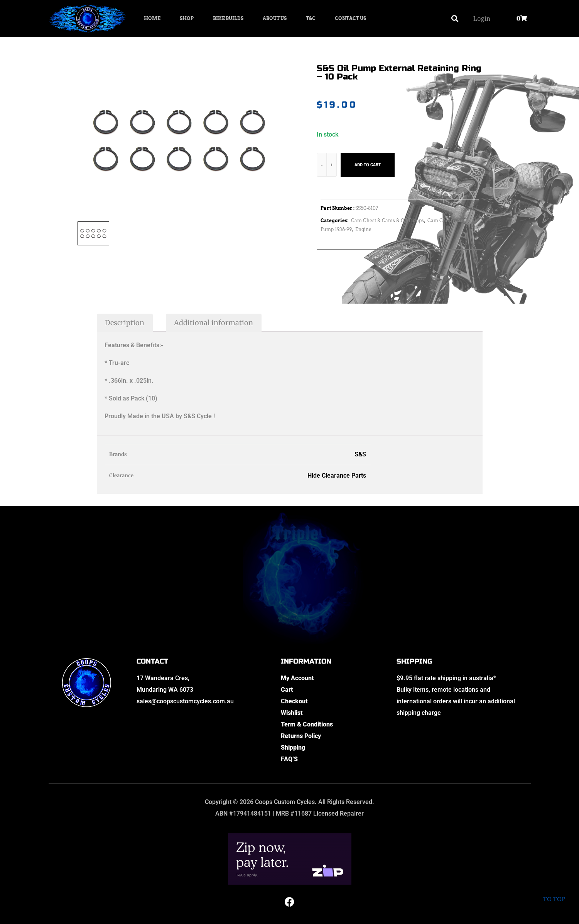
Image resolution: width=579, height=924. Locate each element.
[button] (455, 19)
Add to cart (368, 165)
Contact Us (350, 18)
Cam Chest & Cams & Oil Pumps (387, 220)
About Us (275, 18)
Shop (187, 18)
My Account (297, 678)
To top (554, 893)
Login (482, 19)
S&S (360, 454)
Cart (287, 690)
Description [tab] (125, 323)
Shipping (293, 747)
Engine (363, 229)
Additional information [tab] (214, 323)
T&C (311, 18)
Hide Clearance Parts (337, 476)
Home (152, 18)
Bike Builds (228, 18)
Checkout (294, 701)
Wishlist (292, 713)
